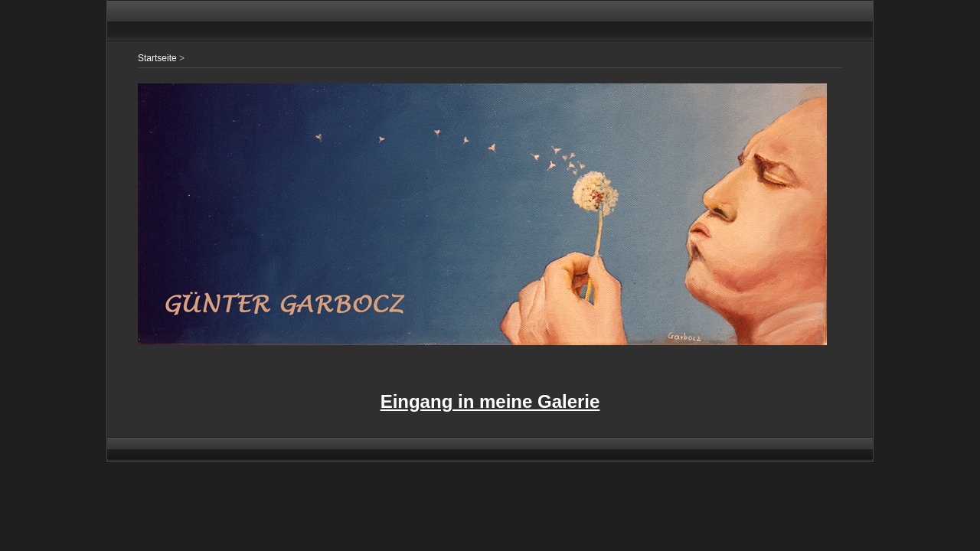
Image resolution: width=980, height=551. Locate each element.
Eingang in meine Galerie (490, 401)
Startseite (157, 58)
